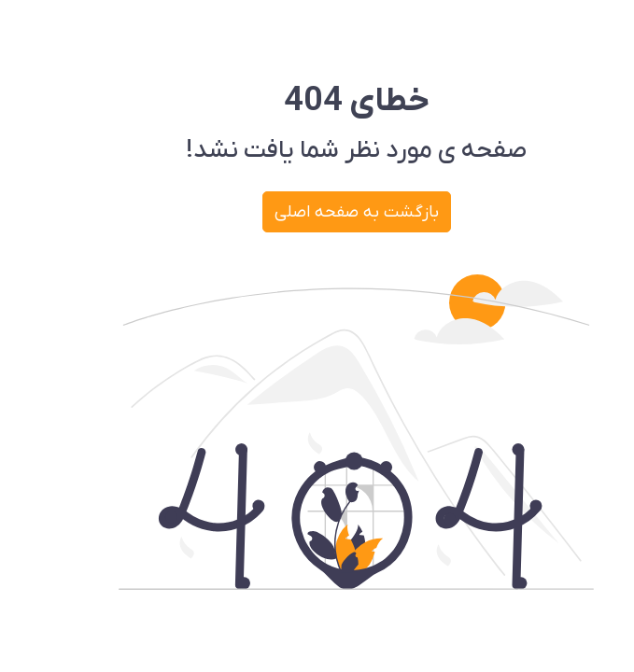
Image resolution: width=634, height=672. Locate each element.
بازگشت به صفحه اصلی (317, 212)
